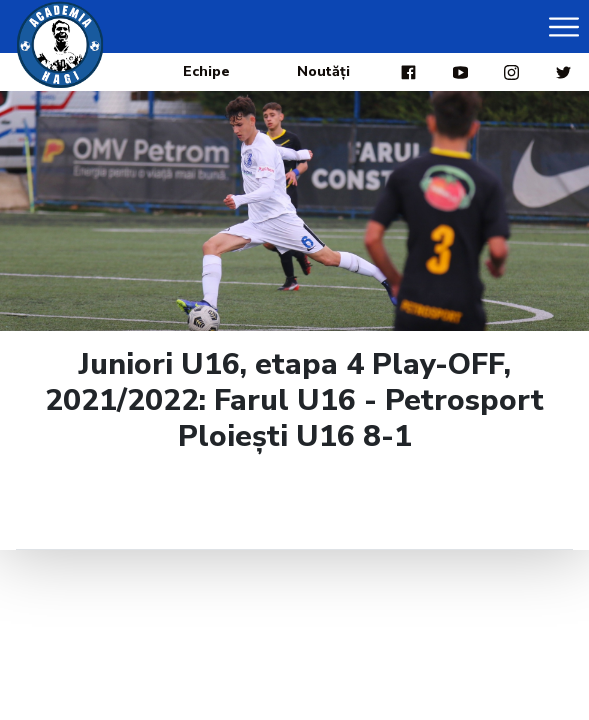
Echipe (206, 71)
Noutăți (323, 71)
